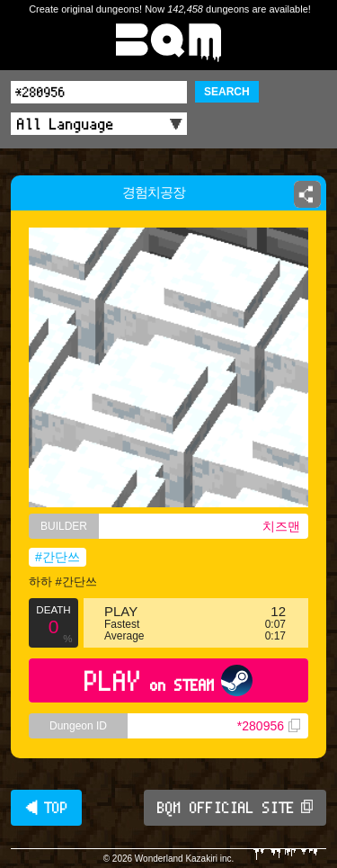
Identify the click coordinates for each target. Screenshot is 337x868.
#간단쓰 (58, 557)
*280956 (269, 726)
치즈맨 (281, 526)
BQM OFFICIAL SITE (235, 808)
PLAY (168, 680)
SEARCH (227, 92)
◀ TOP (46, 808)
